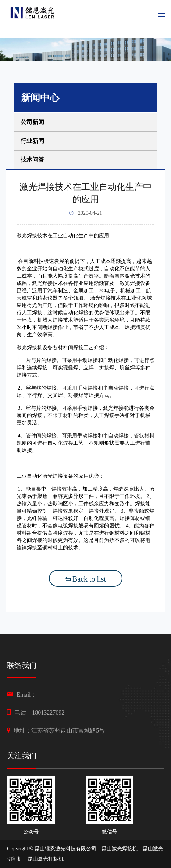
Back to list (85, 579)
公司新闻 (32, 122)
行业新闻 (32, 141)
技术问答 (32, 160)
